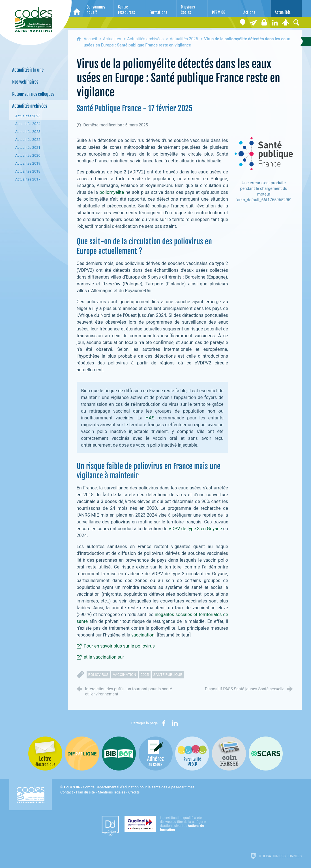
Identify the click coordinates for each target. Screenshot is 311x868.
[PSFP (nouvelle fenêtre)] (192, 754)
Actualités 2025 (184, 39)
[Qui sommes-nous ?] (98, 9)
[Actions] (255, 9)
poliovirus (98, 675)
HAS (150, 418)
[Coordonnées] (243, 22)
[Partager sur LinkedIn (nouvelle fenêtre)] (175, 723)
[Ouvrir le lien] (264, 153)
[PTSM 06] (223, 9)
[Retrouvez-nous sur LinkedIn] (275, 22)
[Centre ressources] (129, 9)
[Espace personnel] (286, 22)
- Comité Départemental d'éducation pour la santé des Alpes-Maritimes (129, 787)
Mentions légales (112, 792)
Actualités (112, 39)
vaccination (143, 635)
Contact (67, 792)
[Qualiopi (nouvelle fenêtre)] (167, 824)
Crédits (134, 792)
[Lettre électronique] (253, 22)
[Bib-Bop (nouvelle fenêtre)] (119, 754)
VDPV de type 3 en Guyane (195, 529)
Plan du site (85, 792)
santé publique (168, 675)
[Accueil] (77, 9)
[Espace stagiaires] (264, 22)
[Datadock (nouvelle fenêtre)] (110, 826)
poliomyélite (112, 192)
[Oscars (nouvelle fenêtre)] (266, 754)
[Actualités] (286, 9)
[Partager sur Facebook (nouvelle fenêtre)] (164, 723)
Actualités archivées (145, 39)
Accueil (91, 39)
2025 (145, 675)
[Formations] (161, 9)
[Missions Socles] (192, 9)
